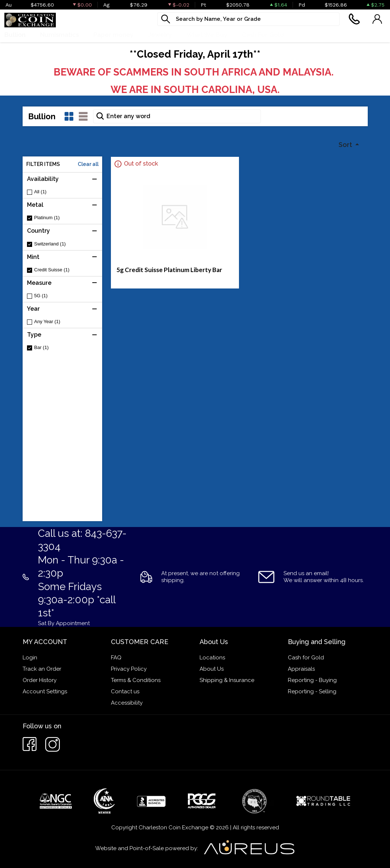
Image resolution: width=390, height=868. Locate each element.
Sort (346, 145)
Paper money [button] (113, 35)
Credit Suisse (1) (52, 270)
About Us (212, 669)
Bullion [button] (15, 35)
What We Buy (207, 35)
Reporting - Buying (312, 680)
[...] (248, 19)
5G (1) (41, 296)
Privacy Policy (129, 669)
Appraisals (301, 669)
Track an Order (42, 669)
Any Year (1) (47, 321)
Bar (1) (42, 347)
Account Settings (45, 691)
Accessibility (127, 703)
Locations (212, 658)
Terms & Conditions (136, 680)
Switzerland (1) (50, 244)
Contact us (125, 691)
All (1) (40, 192)
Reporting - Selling (312, 691)
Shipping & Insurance (227, 680)
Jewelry (160, 35)
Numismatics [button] (59, 35)
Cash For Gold (263, 35)
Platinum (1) (47, 218)
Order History (40, 680)
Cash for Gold (306, 658)
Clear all (88, 164)
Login (30, 658)
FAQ (116, 658)
